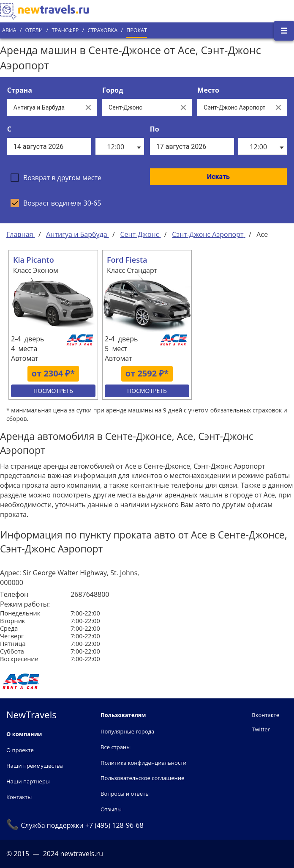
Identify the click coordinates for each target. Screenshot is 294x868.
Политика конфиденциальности (143, 763)
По (155, 129)
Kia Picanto (34, 260)
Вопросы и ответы (125, 794)
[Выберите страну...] (44, 107)
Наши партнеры (28, 781)
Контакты (19, 797)
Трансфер (65, 30)
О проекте (20, 750)
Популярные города (127, 731)
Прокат (137, 30)
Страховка (102, 30)
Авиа (9, 30)
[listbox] (120, 146)
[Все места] (234, 107)
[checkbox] (56, 178)
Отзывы (111, 809)
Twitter (261, 729)
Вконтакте (265, 715)
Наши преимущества (35, 766)
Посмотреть (53, 391)
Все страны (116, 747)
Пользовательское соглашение (142, 778)
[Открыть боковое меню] (284, 31)
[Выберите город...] (139, 107)
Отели (34, 30)
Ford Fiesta (127, 260)
